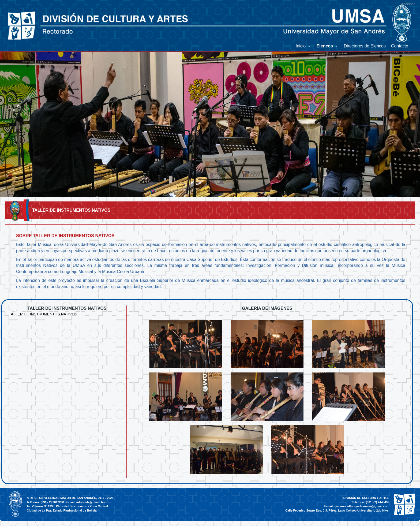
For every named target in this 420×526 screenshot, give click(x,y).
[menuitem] (303, 46)
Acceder (408, 4)
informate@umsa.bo (91, 502)
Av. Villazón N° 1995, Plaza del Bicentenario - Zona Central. (68, 506)
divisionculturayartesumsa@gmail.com (362, 506)
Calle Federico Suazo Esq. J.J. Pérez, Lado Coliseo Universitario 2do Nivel (337, 510)
